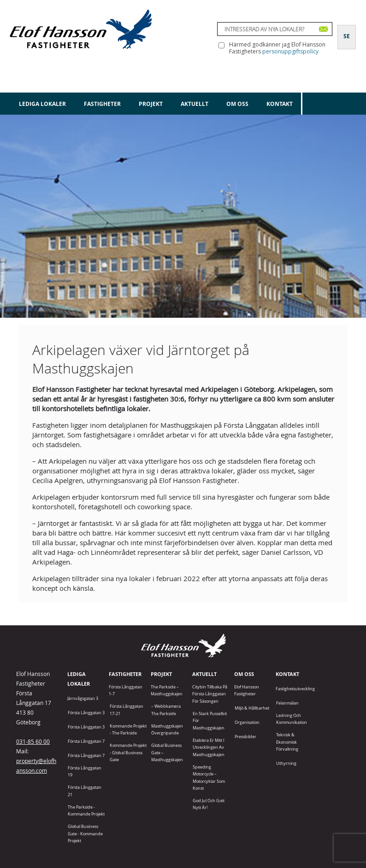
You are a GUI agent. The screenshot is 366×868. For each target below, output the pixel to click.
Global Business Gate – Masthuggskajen (167, 752)
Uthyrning (286, 763)
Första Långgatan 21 (85, 791)
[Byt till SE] (347, 31)
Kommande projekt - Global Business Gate (128, 752)
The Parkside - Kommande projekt (86, 810)
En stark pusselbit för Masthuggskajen (210, 721)
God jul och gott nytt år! (209, 804)
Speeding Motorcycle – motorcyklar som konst (209, 778)
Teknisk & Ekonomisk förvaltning (287, 742)
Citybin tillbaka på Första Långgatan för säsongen (210, 694)
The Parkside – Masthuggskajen (167, 690)
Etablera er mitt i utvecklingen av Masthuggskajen (209, 747)
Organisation (247, 722)
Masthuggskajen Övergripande (167, 729)
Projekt (151, 104)
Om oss (237, 104)
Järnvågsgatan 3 (83, 698)
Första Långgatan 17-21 (127, 710)
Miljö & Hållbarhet (252, 708)
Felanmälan (287, 703)
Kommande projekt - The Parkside (128, 729)
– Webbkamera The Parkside (166, 710)
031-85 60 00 (33, 741)
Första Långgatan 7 (86, 741)
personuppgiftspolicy (290, 51)
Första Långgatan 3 (86, 713)
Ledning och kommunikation (292, 719)
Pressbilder (245, 737)
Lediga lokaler (42, 104)
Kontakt (280, 104)
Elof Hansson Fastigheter (247, 690)
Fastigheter (102, 104)
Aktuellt (195, 104)
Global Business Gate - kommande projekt (85, 833)
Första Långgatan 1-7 (126, 690)
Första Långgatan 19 (85, 771)
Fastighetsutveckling (295, 689)
